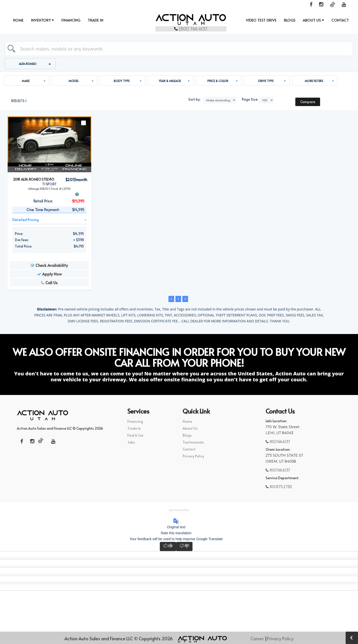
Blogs (290, 20)
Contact (340, 20)
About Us (313, 20)
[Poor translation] (184, 547)
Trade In (96, 20)
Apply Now (49, 274)
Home (18, 20)
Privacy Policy (193, 457)
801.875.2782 (280, 487)
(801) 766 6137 (179, 28)
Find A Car (135, 436)
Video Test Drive (261, 20)
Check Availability (49, 266)
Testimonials (193, 443)
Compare (308, 102)
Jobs (131, 443)
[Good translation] (168, 547)
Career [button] (257, 638)
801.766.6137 (279, 442)
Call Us (49, 283)
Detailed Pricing (49, 220)
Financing (71, 20)
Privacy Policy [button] (179, 510)
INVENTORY (42, 20)
